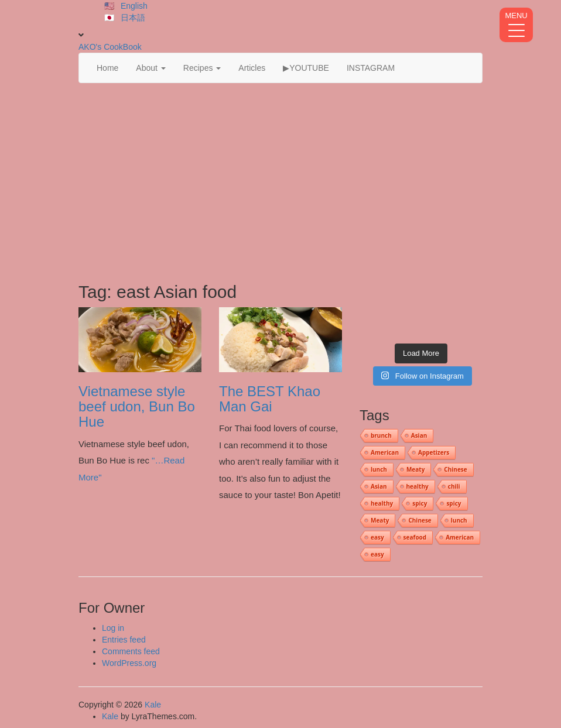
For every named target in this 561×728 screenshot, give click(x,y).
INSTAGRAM (371, 68)
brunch (381, 435)
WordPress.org (129, 663)
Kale (153, 705)
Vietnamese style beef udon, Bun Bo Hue (137, 407)
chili (454, 486)
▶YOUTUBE (306, 68)
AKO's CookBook (110, 47)
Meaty (415, 469)
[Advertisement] (280, 183)
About (150, 68)
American (385, 452)
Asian (419, 435)
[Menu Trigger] (516, 25)
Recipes (202, 68)
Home (107, 68)
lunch (379, 469)
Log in (113, 628)
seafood (415, 537)
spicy (420, 503)
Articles (252, 68)
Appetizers (434, 452)
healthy (418, 486)
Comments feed (131, 651)
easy (377, 537)
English (134, 6)
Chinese (455, 469)
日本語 (133, 18)
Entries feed (124, 640)
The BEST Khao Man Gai (270, 399)
